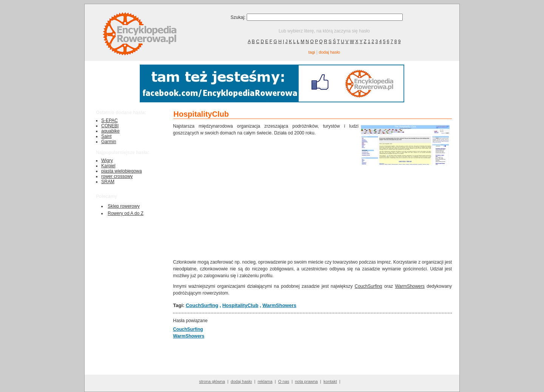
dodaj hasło (329, 52)
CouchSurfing (369, 286)
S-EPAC (110, 120)
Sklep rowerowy (124, 206)
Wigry (107, 161)
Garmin (109, 142)
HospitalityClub (240, 305)
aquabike (110, 131)
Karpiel (108, 166)
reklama (265, 381)
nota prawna (307, 381)
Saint (106, 136)
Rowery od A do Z (126, 213)
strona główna (212, 381)
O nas (284, 381)
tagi (312, 52)
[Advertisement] (266, 197)
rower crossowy (117, 176)
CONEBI (110, 126)
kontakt (330, 381)
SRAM (108, 182)
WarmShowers (410, 286)
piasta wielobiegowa (121, 171)
